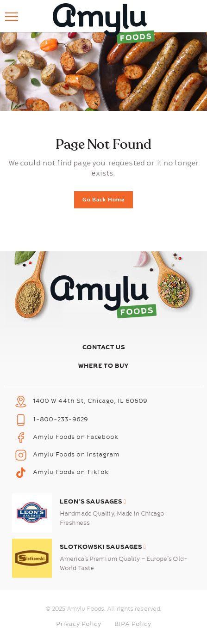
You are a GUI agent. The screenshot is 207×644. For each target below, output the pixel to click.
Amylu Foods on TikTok (71, 472)
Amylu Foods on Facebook (76, 437)
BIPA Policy (133, 624)
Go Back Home (103, 200)
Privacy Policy (79, 624)
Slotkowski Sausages (103, 547)
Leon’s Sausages (93, 501)
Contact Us (104, 347)
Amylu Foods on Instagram (76, 455)
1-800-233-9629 (61, 419)
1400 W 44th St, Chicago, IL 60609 (90, 401)
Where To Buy (104, 366)
